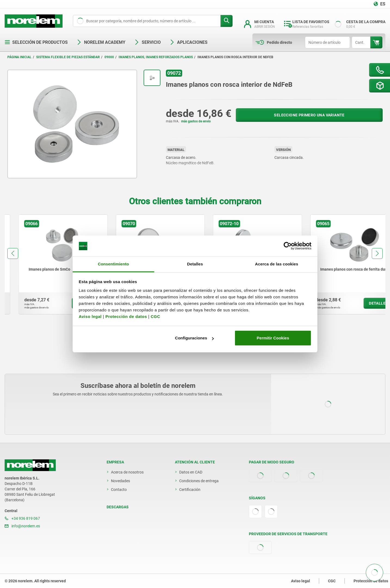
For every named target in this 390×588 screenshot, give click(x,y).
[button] (13, 253)
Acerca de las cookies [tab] (277, 264)
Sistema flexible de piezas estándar (68, 57)
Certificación (190, 490)
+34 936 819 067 (22, 518)
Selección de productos (36, 42)
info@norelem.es (22, 526)
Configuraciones (194, 338)
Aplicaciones (188, 42)
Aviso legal (90, 316)
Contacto (119, 490)
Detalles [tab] (195, 264)
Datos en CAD (191, 472)
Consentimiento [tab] (114, 264)
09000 (109, 57)
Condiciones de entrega (199, 481)
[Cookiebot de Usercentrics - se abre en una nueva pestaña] (288, 246)
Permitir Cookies (273, 338)
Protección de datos (126, 316)
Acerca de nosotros (127, 472)
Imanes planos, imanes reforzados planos (156, 57)
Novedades (120, 481)
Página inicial (19, 57)
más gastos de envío (196, 121)
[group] (49, 264)
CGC (155, 316)
